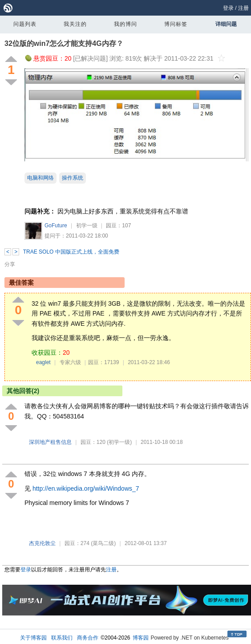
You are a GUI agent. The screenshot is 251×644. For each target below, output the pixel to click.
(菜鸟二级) (103, 543)
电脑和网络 (40, 178)
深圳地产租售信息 (50, 442)
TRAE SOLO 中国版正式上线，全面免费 (71, 252)
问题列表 (25, 24)
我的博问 (125, 24)
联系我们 (62, 638)
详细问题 (226, 24)
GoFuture (56, 226)
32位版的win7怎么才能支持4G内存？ (64, 43)
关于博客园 (33, 638)
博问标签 (176, 24)
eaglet (43, 362)
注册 (243, 8)
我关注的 (75, 24)
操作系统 (73, 178)
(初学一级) (119, 442)
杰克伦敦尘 (42, 543)
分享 (10, 264)
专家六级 (70, 362)
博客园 (141, 638)
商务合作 (88, 638)
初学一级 (87, 226)
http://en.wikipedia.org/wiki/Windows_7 (86, 488)
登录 (228, 8)
